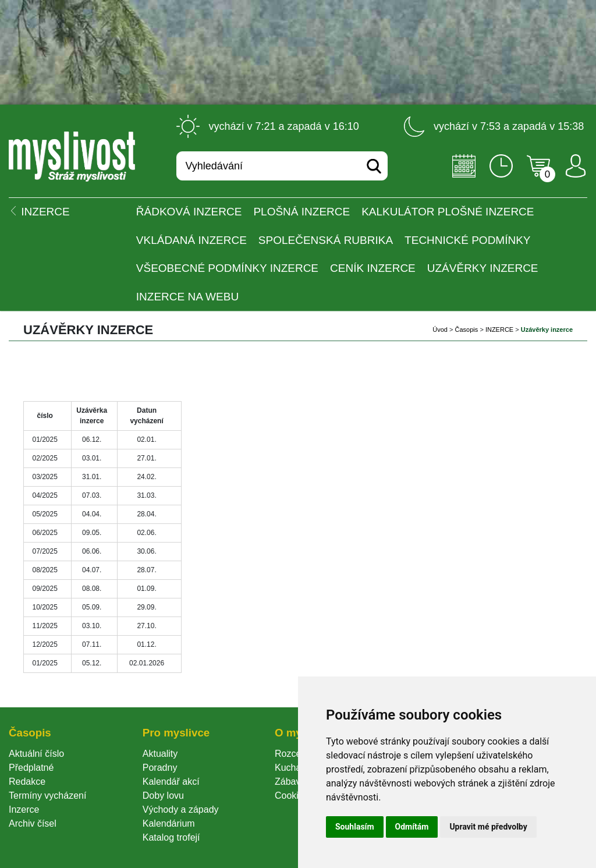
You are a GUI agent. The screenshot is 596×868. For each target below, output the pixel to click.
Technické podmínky (467, 240)
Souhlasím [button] (355, 827)
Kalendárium (169, 823)
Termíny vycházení (47, 796)
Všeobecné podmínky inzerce (227, 268)
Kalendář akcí (171, 782)
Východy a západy (181, 809)
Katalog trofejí (171, 837)
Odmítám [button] (412, 827)
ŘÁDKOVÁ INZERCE (189, 212)
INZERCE (499, 330)
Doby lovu (163, 796)
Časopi (467, 330)
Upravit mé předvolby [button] (488, 827)
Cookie (292, 796)
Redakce (27, 782)
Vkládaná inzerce (191, 240)
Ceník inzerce (373, 268)
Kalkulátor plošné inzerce (448, 212)
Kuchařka (295, 768)
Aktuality (160, 754)
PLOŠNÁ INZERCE (301, 212)
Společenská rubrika (326, 240)
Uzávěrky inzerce (483, 268)
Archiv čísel (33, 823)
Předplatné (31, 768)
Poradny (160, 768)
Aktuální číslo (36, 754)
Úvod (440, 330)
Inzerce (24, 809)
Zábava (290, 782)
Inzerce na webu (187, 297)
